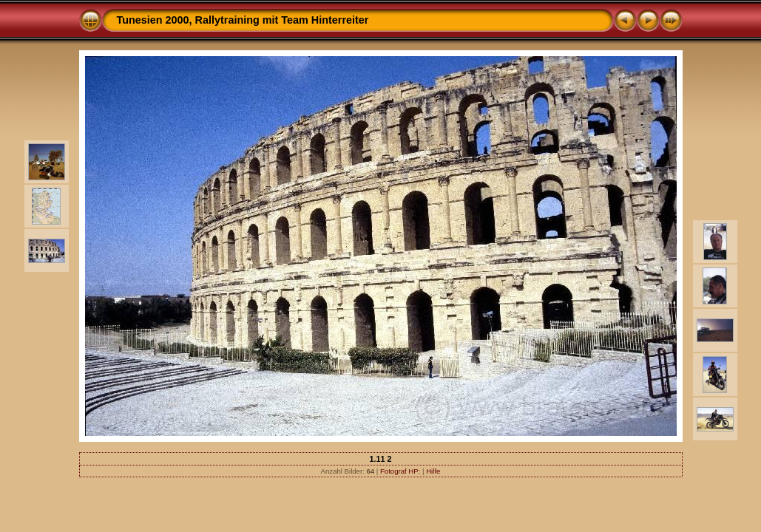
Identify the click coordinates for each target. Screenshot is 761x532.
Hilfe (433, 471)
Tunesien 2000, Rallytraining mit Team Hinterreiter (243, 20)
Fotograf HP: (400, 471)
